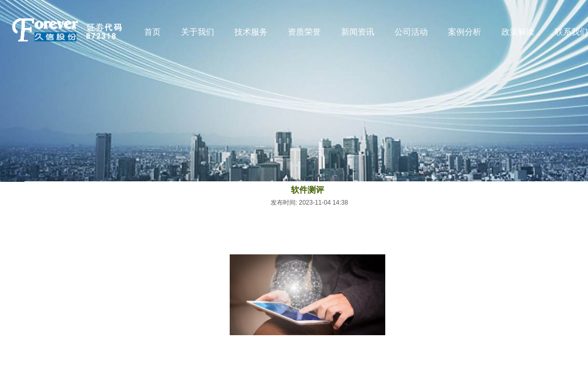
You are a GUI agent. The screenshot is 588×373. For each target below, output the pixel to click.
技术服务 (251, 32)
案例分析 (465, 32)
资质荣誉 (304, 32)
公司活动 (411, 32)
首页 (152, 32)
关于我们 (198, 32)
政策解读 (518, 32)
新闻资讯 (358, 32)
